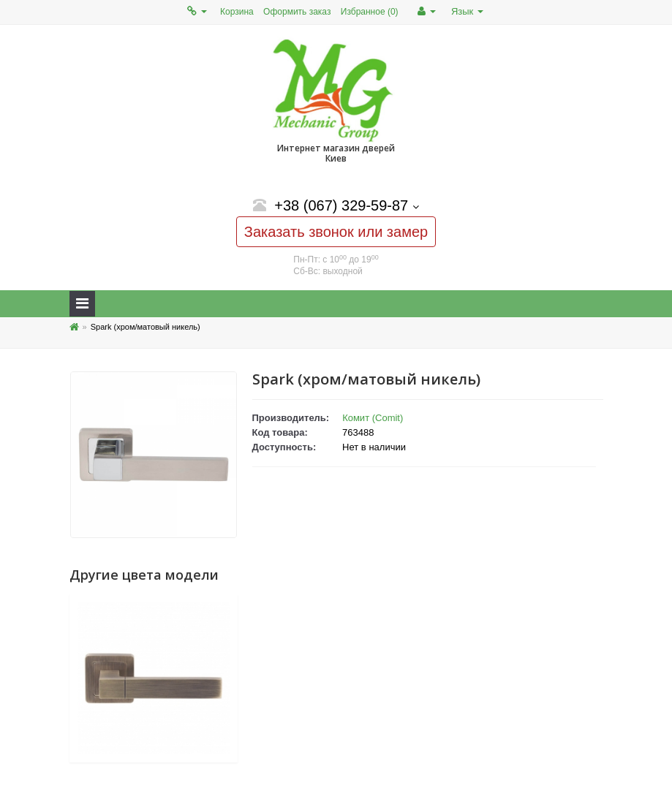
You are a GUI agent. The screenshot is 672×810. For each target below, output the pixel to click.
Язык (467, 11)
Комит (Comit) (373, 418)
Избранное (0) (370, 12)
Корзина (237, 12)
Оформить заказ (297, 12)
